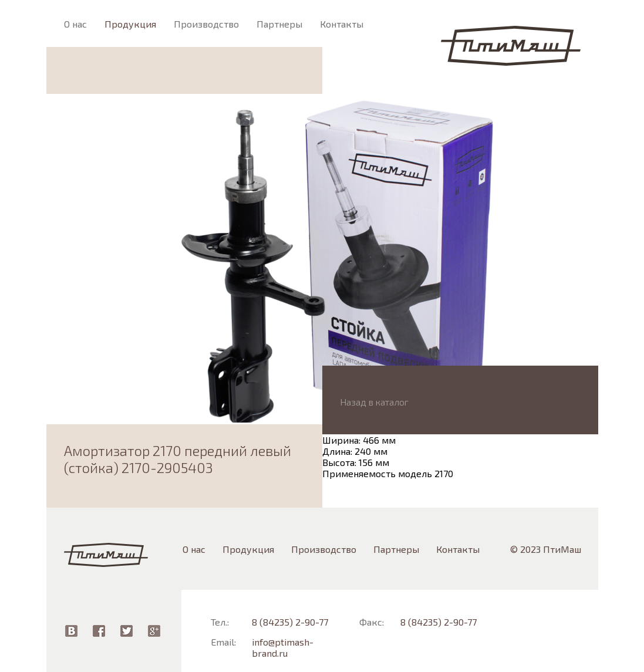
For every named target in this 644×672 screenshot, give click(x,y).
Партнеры (279, 24)
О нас (75, 24)
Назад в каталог (374, 402)
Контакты (342, 24)
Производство (206, 24)
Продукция (130, 24)
